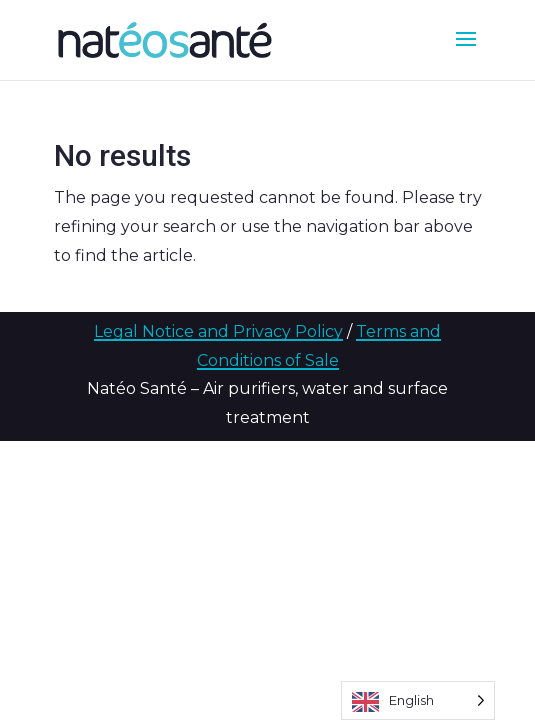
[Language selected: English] (418, 700)
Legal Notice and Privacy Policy (218, 331)
